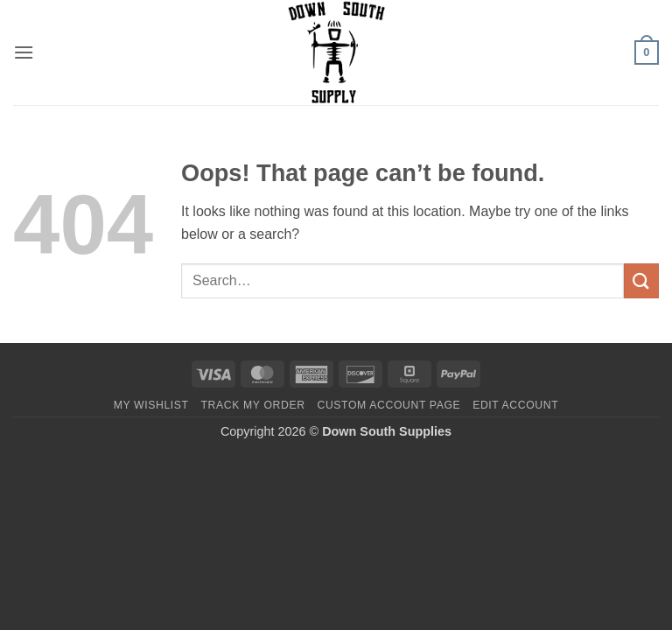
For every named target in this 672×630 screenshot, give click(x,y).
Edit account (515, 405)
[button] (24, 52)
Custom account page (388, 405)
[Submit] (641, 280)
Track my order (252, 405)
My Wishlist (151, 405)
